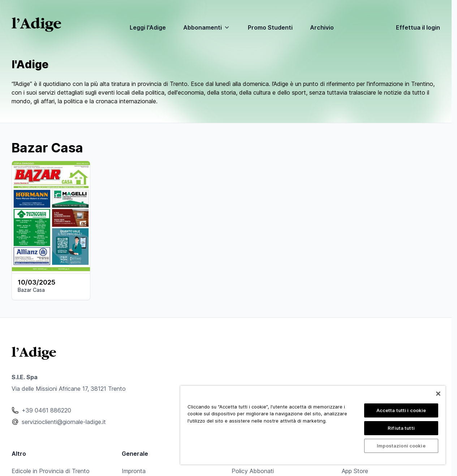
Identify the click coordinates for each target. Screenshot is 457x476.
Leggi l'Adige (148, 27)
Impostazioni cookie (401, 446)
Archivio (322, 27)
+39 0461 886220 (46, 410)
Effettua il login (418, 27)
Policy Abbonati (253, 471)
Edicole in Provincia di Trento (51, 471)
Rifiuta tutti (401, 428)
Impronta (134, 471)
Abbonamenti (207, 27)
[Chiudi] (438, 394)
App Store (355, 471)
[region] (313, 425)
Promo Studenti (270, 27)
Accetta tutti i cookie (401, 410)
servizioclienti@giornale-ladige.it (64, 422)
